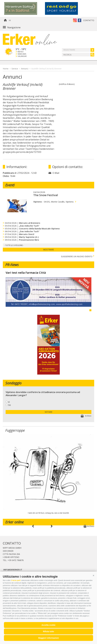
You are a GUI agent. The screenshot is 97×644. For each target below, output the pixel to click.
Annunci (25, 69)
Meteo (21, 52)
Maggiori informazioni (48, 638)
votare (48, 412)
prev (33, 526)
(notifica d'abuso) (67, 84)
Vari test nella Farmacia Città (26, 273)
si (9, 402)
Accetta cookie (49, 625)
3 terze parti (16, 580)
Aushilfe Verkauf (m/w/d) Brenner (46, 69)
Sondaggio (13, 383)
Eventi (10, 185)
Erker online (14, 522)
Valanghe (22, 56)
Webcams (22, 54)
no (9, 405)
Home (5, 20)
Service (15, 69)
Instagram (75, 20)
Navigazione (14, 27)
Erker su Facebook (79, 20)
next (52, 526)
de (10, 20)
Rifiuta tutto (49, 631)
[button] (93, 575)
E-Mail (56, 173)
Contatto (89, 20)
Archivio (88, 416)
